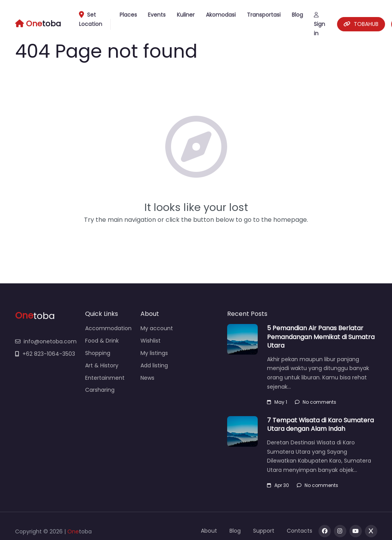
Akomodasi (221, 15)
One (73, 531)
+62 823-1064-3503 (45, 354)
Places (128, 15)
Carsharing (100, 390)
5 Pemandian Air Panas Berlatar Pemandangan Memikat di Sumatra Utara (321, 337)
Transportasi (264, 15)
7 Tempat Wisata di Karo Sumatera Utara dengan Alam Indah (320, 424)
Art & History (102, 365)
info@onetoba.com (46, 341)
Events (157, 15)
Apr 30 (278, 485)
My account (157, 328)
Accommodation (108, 328)
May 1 (277, 402)
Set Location (93, 20)
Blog (297, 15)
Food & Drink (102, 341)
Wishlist (151, 341)
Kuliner (186, 15)
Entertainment (105, 378)
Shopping (98, 353)
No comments (316, 402)
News (147, 378)
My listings (154, 353)
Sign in (319, 25)
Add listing (154, 365)
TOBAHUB (361, 24)
